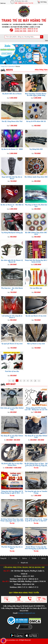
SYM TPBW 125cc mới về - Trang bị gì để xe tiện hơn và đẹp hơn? (36, 520)
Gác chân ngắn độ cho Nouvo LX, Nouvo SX (12, 261)
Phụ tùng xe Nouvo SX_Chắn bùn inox (36, 206)
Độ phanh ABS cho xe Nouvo (12, 94)
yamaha (11, 66)
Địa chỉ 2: (6, 581)
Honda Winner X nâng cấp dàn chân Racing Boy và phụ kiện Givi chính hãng (36, 548)
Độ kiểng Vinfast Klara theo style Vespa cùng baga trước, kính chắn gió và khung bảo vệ (12, 521)
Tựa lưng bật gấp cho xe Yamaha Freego (36, 492)
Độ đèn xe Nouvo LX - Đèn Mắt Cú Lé (12, 206)
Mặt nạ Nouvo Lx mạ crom (36, 344)
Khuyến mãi (24, 563)
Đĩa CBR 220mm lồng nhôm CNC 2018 (36, 233)
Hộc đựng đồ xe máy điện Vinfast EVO (12, 436)
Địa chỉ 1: (7, 571)
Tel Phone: (18, 576)
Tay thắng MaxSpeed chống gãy (12, 233)
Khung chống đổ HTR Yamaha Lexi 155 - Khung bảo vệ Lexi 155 (36, 409)
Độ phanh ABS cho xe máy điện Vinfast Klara (12, 464)
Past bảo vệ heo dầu (12, 371)
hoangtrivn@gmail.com (27, 613)
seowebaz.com (13, 640)
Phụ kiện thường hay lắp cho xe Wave (12, 548)
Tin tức (34, 558)
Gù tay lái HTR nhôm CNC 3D (36, 121)
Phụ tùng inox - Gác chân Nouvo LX (12, 289)
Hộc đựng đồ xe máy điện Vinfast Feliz (36, 436)
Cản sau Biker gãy (36, 288)
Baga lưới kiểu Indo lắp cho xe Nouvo (12, 178)
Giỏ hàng (43, 2)
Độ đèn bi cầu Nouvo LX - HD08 (12, 149)
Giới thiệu (14, 558)
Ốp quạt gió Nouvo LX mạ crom (12, 344)
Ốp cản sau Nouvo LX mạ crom (36, 316)
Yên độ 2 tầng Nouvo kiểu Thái (12, 121)
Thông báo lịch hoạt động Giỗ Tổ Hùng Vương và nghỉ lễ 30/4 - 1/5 (12, 492)
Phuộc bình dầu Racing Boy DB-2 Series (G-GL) (36, 261)
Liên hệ (43, 558)
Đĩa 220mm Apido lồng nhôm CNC (36, 177)
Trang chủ (4, 66)
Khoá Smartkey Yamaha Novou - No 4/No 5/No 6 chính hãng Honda (36, 95)
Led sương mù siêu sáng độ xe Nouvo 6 (12, 317)
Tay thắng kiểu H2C (36, 149)
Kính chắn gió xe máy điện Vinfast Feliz (12, 409)
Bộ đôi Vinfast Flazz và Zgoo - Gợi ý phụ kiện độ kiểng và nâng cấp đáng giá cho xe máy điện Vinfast (36, 465)
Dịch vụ (25, 558)
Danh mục (3, 3)
